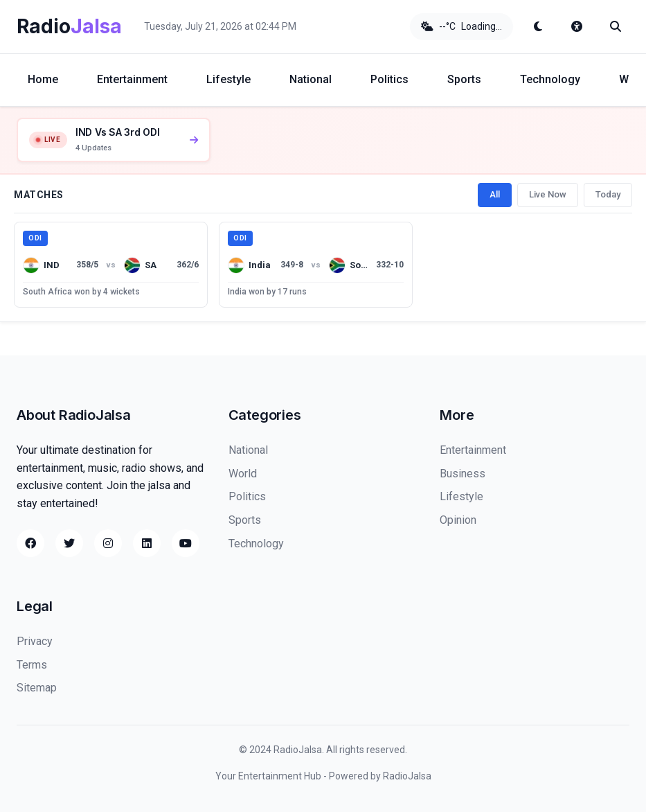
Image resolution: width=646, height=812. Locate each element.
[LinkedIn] (147, 543)
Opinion (458, 520)
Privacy (35, 641)
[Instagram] (108, 543)
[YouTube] (186, 543)
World (243, 474)
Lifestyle (228, 79)
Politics (389, 79)
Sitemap (37, 688)
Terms (32, 665)
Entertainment (132, 79)
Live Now (548, 194)
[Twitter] (69, 543)
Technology (550, 79)
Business (463, 474)
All (495, 194)
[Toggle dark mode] (538, 26)
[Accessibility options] (577, 26)
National (311, 79)
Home (43, 79)
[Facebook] (30, 543)
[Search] (616, 26)
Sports (464, 79)
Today (608, 194)
